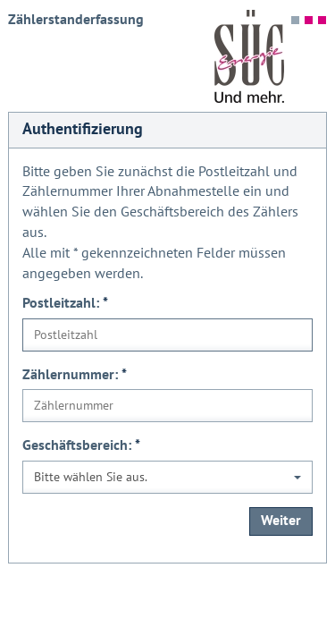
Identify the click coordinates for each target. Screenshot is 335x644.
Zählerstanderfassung (76, 20)
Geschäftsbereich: (81, 445)
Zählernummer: (75, 375)
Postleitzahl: (65, 303)
